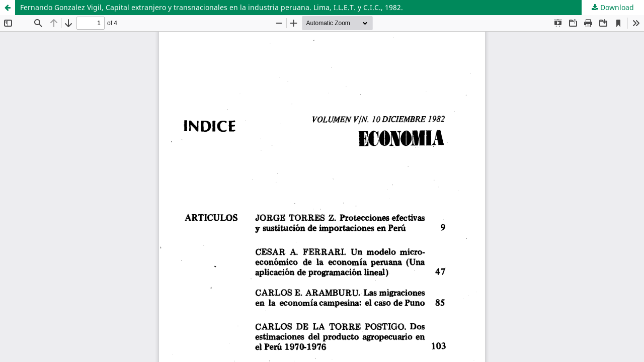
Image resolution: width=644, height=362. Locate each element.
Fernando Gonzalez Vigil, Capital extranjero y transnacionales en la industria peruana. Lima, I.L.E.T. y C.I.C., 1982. (212, 7)
